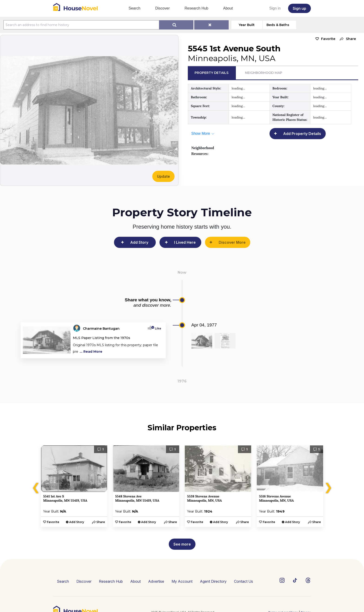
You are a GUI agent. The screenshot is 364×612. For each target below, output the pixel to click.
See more (182, 544)
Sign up (299, 8)
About (228, 8)
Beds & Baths (278, 25)
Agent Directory (213, 581)
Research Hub (196, 8)
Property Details (211, 73)
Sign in (275, 8)
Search (135, 8)
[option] (74, 486)
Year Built (247, 25)
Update (163, 176)
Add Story (139, 242)
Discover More (232, 242)
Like (157, 328)
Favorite (328, 39)
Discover (162, 8)
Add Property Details (302, 134)
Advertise (156, 581)
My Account (182, 581)
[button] (347, 39)
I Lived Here (185, 242)
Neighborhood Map (264, 73)
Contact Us (244, 581)
